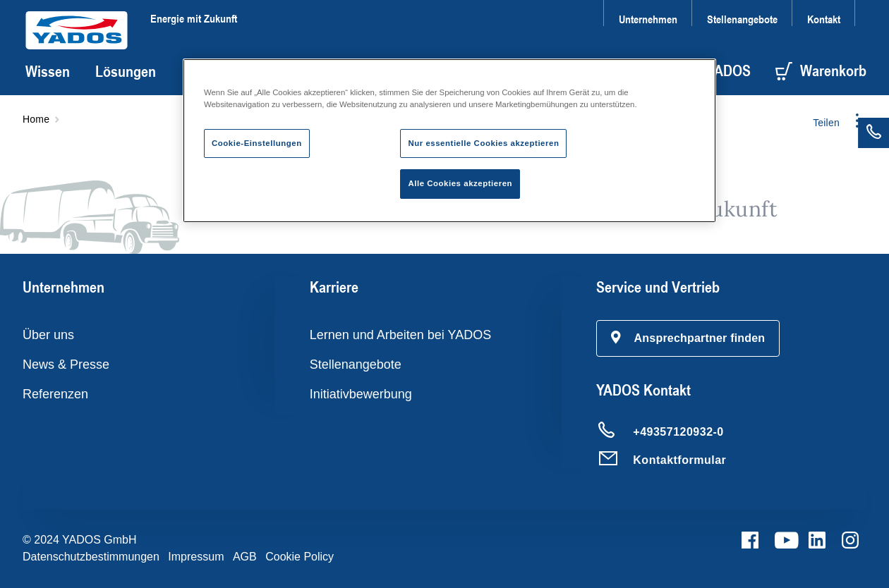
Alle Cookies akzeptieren (460, 183)
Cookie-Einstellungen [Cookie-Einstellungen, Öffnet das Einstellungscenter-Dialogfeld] (257, 143)
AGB (245, 557)
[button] (688, 338)
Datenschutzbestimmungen (91, 557)
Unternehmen (648, 19)
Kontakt (824, 19)
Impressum (196, 557)
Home (36, 119)
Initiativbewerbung (361, 394)
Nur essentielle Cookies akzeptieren (483, 143)
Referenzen (55, 394)
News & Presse (66, 365)
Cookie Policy (300, 557)
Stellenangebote (742, 19)
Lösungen (126, 71)
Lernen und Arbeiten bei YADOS (401, 335)
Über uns (48, 335)
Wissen (48, 71)
